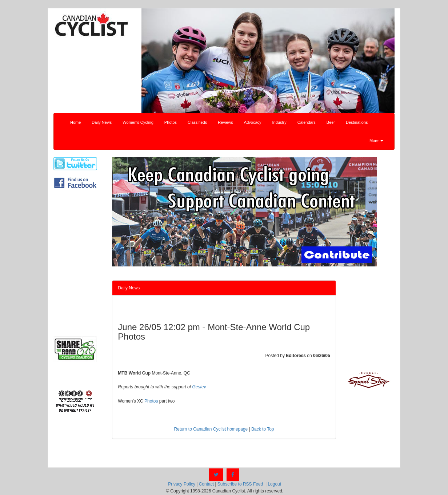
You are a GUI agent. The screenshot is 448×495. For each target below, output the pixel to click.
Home (75, 122)
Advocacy (253, 122)
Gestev (199, 387)
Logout (274, 484)
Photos (171, 122)
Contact (206, 484)
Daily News (102, 122)
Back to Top (263, 429)
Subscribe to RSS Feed (240, 484)
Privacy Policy (182, 484)
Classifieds (197, 122)
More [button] (376, 140)
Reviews (225, 122)
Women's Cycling (138, 122)
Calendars (307, 122)
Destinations (357, 122)
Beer (331, 122)
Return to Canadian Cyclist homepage (211, 429)
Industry (279, 122)
